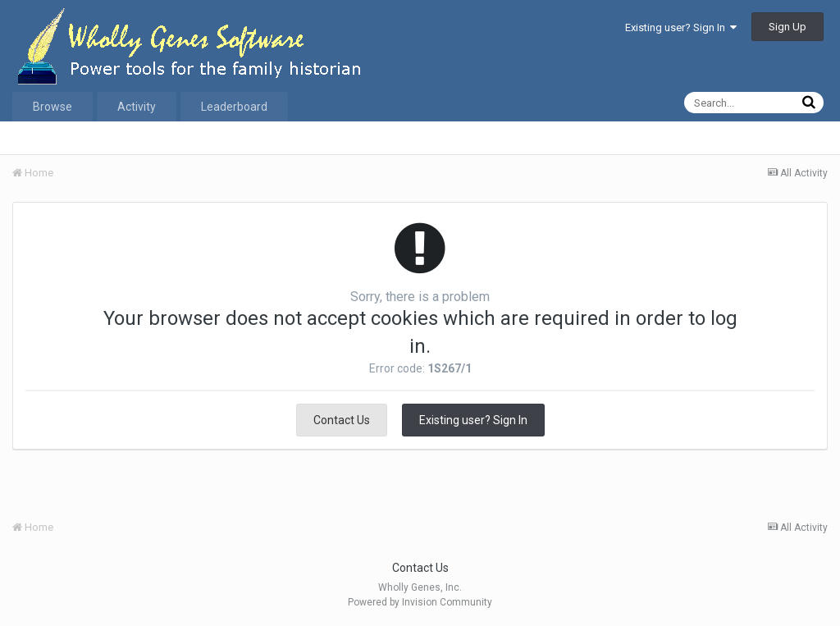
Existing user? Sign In (681, 27)
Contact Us (342, 420)
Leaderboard (234, 107)
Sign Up (787, 27)
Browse (52, 107)
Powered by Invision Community (420, 602)
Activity (137, 107)
